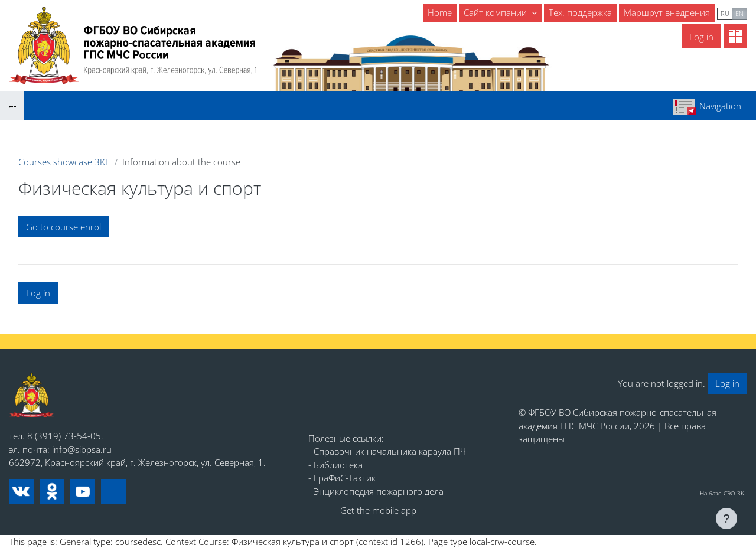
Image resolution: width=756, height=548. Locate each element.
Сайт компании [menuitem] (496, 12)
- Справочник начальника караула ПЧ (387, 451)
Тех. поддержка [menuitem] (580, 12)
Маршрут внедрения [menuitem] (667, 12)
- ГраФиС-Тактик (342, 478)
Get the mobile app (378, 510)
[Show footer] (726, 518)
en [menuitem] (739, 13)
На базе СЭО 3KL (724, 493)
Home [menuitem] (440, 12)
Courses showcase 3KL (64, 162)
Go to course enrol (63, 227)
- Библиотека (335, 465)
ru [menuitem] (725, 13)
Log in (701, 37)
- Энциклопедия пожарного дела (376, 491)
